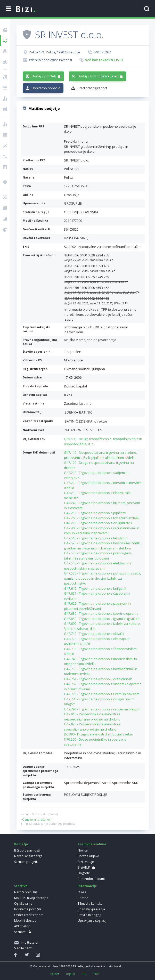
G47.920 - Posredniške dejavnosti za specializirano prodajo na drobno (92, 727)
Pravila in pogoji (89, 915)
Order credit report (28, 915)
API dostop (22, 926)
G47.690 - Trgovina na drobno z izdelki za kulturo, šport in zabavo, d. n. (102, 626)
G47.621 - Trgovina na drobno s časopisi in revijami (97, 596)
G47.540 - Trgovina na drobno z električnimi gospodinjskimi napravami (97, 566)
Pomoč (83, 898)
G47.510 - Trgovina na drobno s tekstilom (96, 538)
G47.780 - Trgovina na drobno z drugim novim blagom (99, 702)
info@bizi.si (28, 942)
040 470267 (102, 52)
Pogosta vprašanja (91, 909)
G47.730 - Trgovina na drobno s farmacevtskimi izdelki (101, 651)
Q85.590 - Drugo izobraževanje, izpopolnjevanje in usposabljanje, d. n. (103, 441)
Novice (83, 850)
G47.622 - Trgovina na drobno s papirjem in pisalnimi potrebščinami (97, 606)
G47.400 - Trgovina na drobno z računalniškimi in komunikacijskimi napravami (102, 531)
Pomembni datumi (91, 879)
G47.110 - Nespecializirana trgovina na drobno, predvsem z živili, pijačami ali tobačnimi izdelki (100, 455)
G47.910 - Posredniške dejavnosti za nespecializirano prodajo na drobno (92, 717)
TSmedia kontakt (90, 904)
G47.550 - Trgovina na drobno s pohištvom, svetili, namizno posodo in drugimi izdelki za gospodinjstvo (102, 578)
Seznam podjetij (26, 862)
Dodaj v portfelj (44, 76)
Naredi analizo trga (28, 856)
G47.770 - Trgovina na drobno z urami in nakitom (102, 694)
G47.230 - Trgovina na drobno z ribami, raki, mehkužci (98, 495)
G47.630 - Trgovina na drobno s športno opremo (101, 613)
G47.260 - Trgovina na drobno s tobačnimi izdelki (102, 518)
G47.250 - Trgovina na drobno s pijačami (95, 513)
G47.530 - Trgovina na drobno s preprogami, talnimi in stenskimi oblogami (98, 556)
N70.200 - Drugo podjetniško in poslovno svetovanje (95, 742)
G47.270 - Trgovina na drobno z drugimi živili (98, 523)
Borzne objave (88, 856)
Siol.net (54, 974)
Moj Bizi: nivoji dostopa (31, 898)
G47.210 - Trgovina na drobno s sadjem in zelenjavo (96, 475)
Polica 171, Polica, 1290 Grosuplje (55, 52)
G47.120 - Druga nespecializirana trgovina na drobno (99, 465)
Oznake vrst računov (36, 819)
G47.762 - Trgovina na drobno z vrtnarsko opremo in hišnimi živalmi (103, 686)
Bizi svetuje (86, 862)
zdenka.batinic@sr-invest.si (50, 60)
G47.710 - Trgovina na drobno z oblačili (94, 634)
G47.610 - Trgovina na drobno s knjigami (95, 588)
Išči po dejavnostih (28, 850)
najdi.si (70, 974)
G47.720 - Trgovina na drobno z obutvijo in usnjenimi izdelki (97, 641)
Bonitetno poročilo (46, 88)
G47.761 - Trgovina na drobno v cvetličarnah (98, 679)
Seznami (20, 932)
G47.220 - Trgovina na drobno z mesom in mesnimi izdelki (103, 485)
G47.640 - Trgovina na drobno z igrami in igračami (102, 619)
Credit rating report (92, 88)
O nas (82, 892)
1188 (96, 974)
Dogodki (84, 873)
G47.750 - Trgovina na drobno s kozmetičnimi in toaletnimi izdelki (101, 671)
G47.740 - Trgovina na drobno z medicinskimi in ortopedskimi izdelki (100, 661)
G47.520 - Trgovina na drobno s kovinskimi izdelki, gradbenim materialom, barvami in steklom (103, 546)
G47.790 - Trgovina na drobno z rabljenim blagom (102, 709)
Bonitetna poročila (28, 909)
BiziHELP (84, 867)
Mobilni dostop (25, 921)
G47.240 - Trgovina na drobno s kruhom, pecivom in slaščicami (102, 505)
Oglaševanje (23, 904)
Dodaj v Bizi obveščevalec (98, 76)
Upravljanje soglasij (92, 921)
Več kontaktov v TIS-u (104, 60)
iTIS (84, 974)
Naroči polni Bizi (26, 892)
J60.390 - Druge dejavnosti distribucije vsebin (99, 734)
